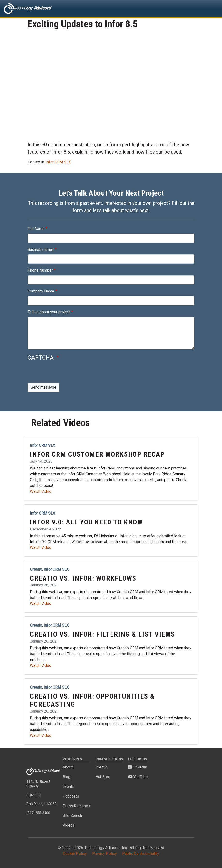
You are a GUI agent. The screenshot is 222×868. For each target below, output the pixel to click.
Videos (69, 825)
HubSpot (103, 777)
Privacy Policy (105, 854)
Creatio (102, 767)
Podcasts (71, 796)
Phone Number (40, 270)
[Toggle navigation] (211, 8)
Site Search (72, 816)
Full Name (36, 229)
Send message (44, 387)
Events (68, 787)
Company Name (41, 291)
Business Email (41, 250)
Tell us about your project (49, 312)
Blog (67, 777)
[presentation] (64, 373)
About (68, 767)
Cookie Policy (75, 854)
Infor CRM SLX (58, 162)
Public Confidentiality (141, 854)
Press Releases (76, 806)
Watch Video (41, 491)
